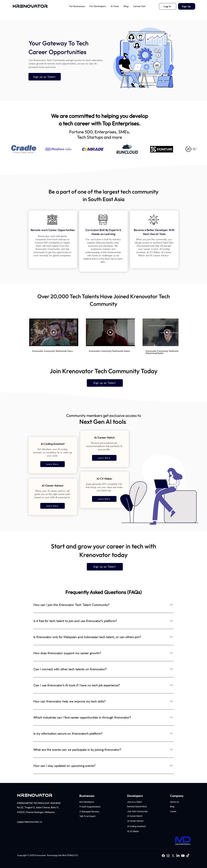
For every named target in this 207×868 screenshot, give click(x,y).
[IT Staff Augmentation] (92, 807)
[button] (77, 6)
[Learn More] (53, 464)
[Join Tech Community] (138, 811)
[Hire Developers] (92, 802)
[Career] (181, 811)
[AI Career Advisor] (138, 821)
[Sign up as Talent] (45, 77)
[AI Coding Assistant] (138, 826)
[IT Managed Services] (92, 812)
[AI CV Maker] (138, 831)
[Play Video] (54, 332)
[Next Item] (191, 149)
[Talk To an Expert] (92, 816)
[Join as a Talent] (138, 802)
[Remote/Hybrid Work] (138, 806)
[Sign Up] (187, 6)
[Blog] (181, 806)
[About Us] (180, 802)
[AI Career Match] (138, 816)
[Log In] (168, 6)
